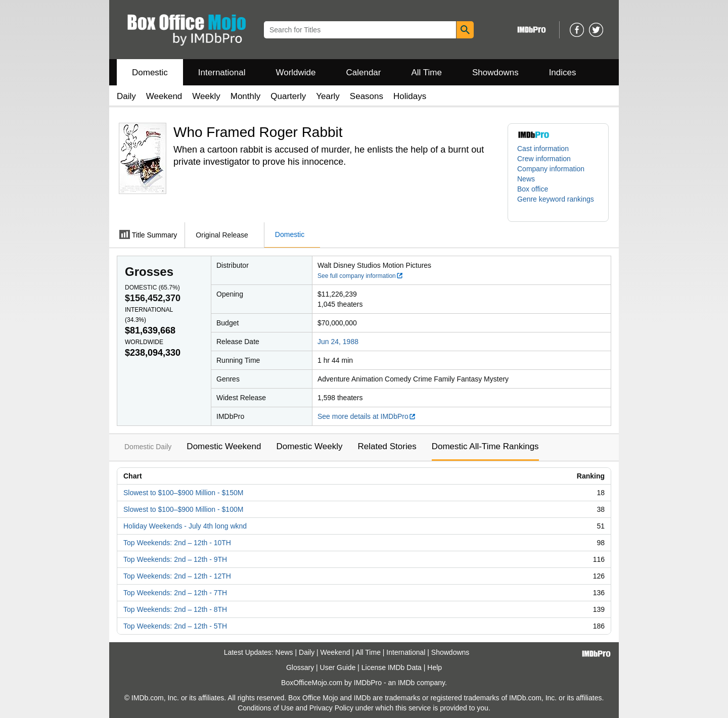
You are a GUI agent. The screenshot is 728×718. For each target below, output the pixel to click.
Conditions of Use (266, 708)
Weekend (164, 96)
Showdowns (495, 73)
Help (435, 667)
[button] (558, 204)
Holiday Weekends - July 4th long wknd (185, 526)
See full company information (360, 276)
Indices (563, 73)
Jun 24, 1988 (338, 342)
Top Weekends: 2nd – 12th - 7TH (175, 593)
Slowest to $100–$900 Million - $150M (183, 493)
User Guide (338, 667)
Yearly (328, 96)
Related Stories (387, 446)
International (222, 73)
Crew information (544, 159)
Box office (533, 189)
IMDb (406, 683)
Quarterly (288, 96)
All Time (427, 73)
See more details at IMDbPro (367, 416)
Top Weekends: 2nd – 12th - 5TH (175, 626)
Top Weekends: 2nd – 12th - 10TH (177, 543)
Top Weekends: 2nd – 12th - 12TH (177, 576)
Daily (126, 96)
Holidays (410, 96)
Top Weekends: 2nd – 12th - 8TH (175, 609)
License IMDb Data (392, 667)
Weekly (206, 96)
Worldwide (295, 73)
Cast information (543, 149)
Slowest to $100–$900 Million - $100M (183, 509)
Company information (551, 169)
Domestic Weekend (224, 446)
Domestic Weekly (309, 446)
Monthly (246, 96)
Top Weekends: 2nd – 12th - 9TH (175, 559)
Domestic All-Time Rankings (485, 446)
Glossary (300, 667)
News (526, 179)
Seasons (367, 96)
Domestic (150, 73)
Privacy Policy (331, 708)
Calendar (364, 73)
